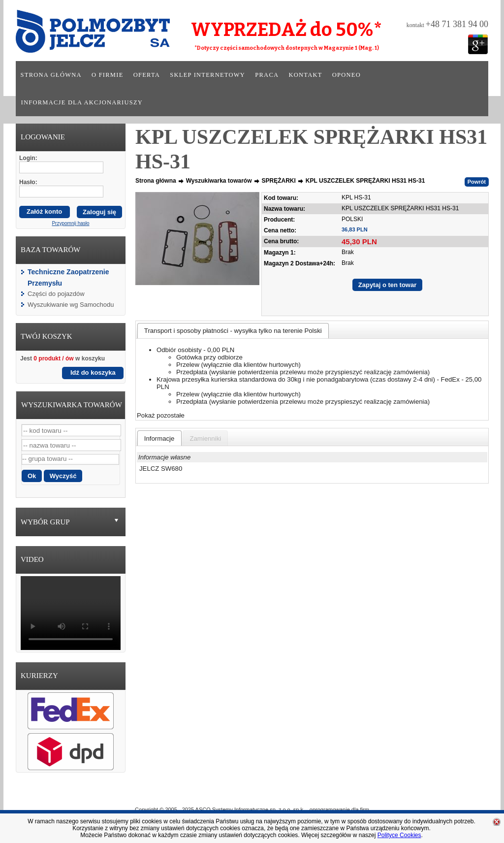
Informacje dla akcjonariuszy (82, 102)
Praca (267, 75)
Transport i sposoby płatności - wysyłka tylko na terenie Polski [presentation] (233, 331)
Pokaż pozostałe (161, 415)
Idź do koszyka (93, 373)
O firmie (108, 75)
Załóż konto (44, 211)
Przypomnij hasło (70, 223)
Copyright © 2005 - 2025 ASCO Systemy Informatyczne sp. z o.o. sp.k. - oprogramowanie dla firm (252, 810)
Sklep (288, 795)
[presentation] (159, 438)
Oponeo (346, 75)
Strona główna (51, 75)
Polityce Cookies (399, 835)
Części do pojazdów (56, 294)
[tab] (233, 331)
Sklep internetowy (207, 75)
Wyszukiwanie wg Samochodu (71, 305)
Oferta (147, 75)
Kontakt (305, 75)
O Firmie (208, 795)
